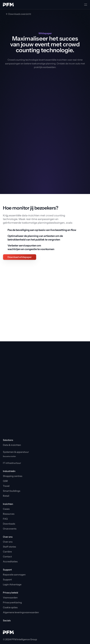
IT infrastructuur (12, 463)
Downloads (9, 524)
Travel (6, 486)
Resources (9, 514)
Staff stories (9, 547)
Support (7, 579)
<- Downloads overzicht (18, 14)
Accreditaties (10, 561)
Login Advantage (12, 584)
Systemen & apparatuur (16, 452)
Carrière (7, 552)
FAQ (5, 519)
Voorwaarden (10, 598)
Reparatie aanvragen (14, 575)
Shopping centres (13, 476)
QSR (5, 481)
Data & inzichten (12, 445)
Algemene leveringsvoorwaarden (21, 612)
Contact (7, 557)
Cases (6, 509)
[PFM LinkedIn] (10, 625)
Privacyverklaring (12, 602)
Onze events (10, 529)
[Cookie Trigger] (10, 607)
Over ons (8, 542)
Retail (6, 496)
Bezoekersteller (9, 456)
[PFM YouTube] (5, 625)
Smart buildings (12, 491)
